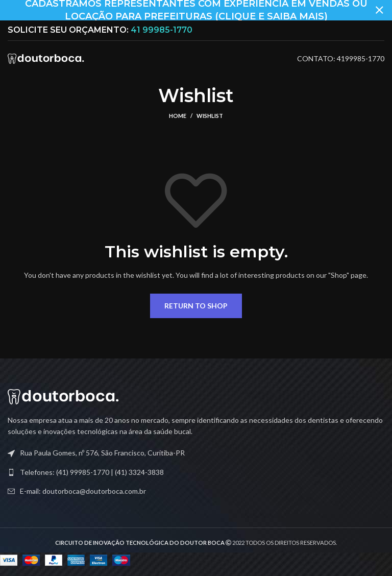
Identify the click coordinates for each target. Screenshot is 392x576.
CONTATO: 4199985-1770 (341, 58)
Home (178, 116)
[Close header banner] (379, 10)
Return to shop (196, 306)
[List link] (196, 472)
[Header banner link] (181, 10)
